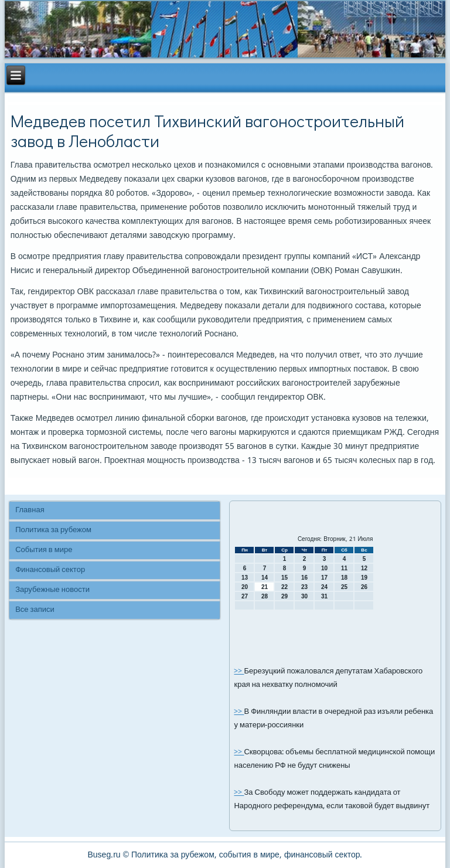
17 (324, 578)
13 (245, 578)
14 (265, 578)
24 (324, 587)
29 (284, 596)
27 (245, 596)
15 (284, 578)
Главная (30, 510)
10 (324, 568)
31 (324, 596)
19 (364, 578)
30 (304, 596)
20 (245, 587)
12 (364, 568)
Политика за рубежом (53, 530)
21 (265, 587)
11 (344, 568)
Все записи (35, 610)
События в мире (44, 550)
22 (284, 587)
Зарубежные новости (52, 590)
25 (344, 587)
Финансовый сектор (50, 570)
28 (265, 596)
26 (364, 587)
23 (304, 587)
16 (304, 578)
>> (239, 671)
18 (344, 578)
